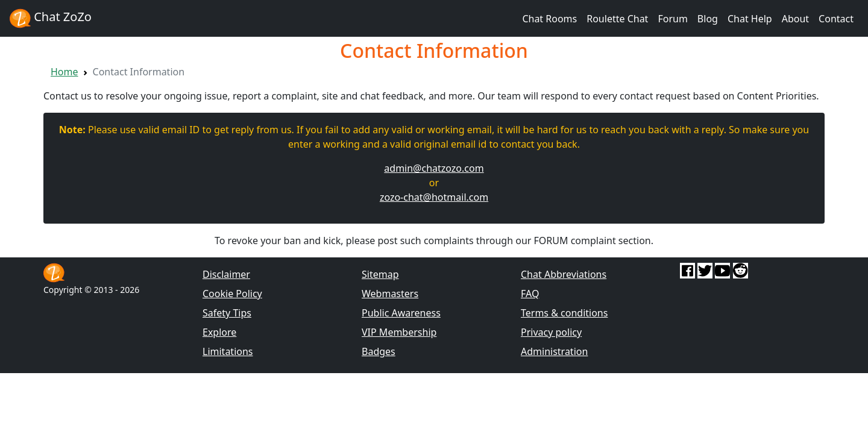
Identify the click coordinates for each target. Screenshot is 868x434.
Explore (219, 332)
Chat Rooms (549, 19)
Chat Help (750, 19)
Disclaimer (226, 274)
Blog (708, 19)
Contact (836, 19)
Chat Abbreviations (564, 274)
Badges (379, 351)
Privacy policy (551, 332)
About (795, 19)
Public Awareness (401, 313)
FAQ (530, 294)
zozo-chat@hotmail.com (434, 197)
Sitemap (380, 274)
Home (64, 72)
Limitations (228, 351)
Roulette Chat (617, 19)
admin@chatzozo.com (434, 168)
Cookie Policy (232, 294)
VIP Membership (399, 332)
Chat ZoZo (51, 18)
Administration (554, 351)
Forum (672, 19)
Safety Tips (227, 313)
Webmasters (390, 294)
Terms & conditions (564, 313)
